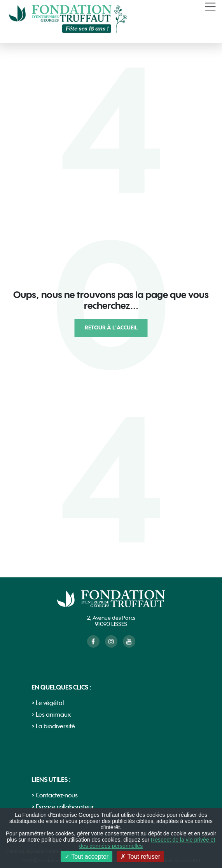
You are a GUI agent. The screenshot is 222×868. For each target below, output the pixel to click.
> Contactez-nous (55, 796)
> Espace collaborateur (63, 807)
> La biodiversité (53, 727)
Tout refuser (140, 857)
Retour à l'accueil (111, 328)
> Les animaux (51, 715)
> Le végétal (48, 703)
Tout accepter (87, 857)
